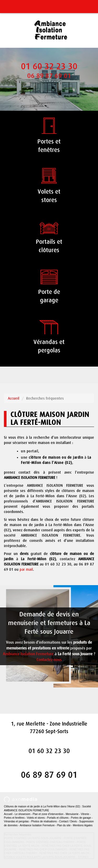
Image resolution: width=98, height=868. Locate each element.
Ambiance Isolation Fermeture (28, 654)
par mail (26, 569)
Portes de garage (81, 818)
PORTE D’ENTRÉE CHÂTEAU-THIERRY (50, 842)
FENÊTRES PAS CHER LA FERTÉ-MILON (64, 853)
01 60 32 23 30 (49, 66)
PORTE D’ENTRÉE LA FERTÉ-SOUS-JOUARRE (33, 838)
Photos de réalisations (44, 821)
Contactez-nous (49, 660)
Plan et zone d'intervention (48, 814)
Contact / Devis (68, 821)
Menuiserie (72, 814)
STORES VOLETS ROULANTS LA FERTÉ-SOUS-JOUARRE (40, 857)
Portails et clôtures (58, 818)
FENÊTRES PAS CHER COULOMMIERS (43, 850)
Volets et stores (36, 818)
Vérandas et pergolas (16, 821)
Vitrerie (85, 814)
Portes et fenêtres (14, 818)
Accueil (14, 398)
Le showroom (22, 814)
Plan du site (64, 825)
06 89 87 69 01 (49, 76)
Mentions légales (83, 825)
